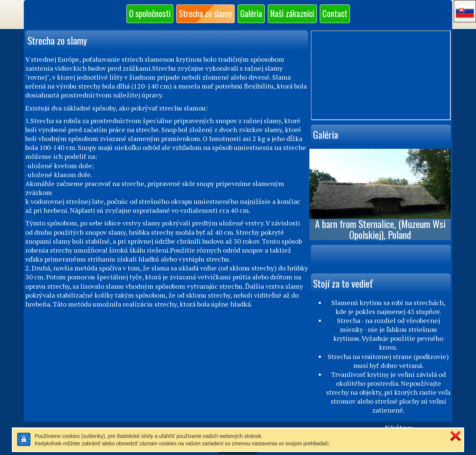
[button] (465, 11)
